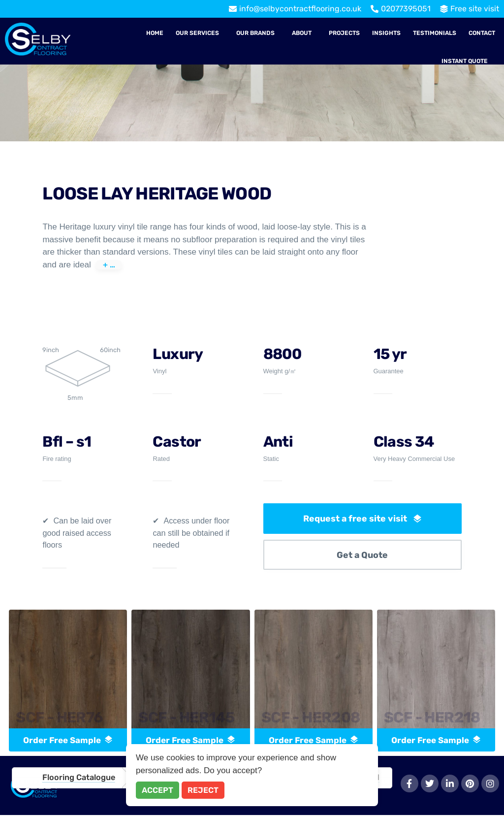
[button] (200, 33)
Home (155, 33)
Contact (482, 33)
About (302, 33)
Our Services (197, 33)
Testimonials (435, 33)
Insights (386, 33)
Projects (344, 33)
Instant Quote (465, 61)
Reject (203, 790)
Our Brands (255, 33)
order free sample (68, 741)
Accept (157, 790)
